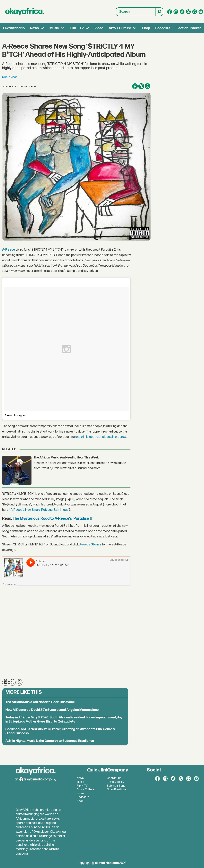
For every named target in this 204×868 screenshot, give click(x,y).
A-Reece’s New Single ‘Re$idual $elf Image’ (40, 510)
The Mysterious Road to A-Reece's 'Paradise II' (53, 519)
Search (116, 8)
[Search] (159, 12)
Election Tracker (188, 28)
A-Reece (9, 250)
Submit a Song (116, 786)
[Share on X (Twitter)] (141, 86)
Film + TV (77, 28)
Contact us (114, 778)
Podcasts (163, 28)
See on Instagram (16, 415)
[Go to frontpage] (25, 12)
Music (54, 28)
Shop (146, 28)
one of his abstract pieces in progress (101, 437)
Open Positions (117, 790)
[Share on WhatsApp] (147, 86)
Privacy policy (115, 782)
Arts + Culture (120, 28)
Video (99, 28)
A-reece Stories (90, 545)
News (34, 28)
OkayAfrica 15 (14, 28)
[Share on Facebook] (135, 86)
